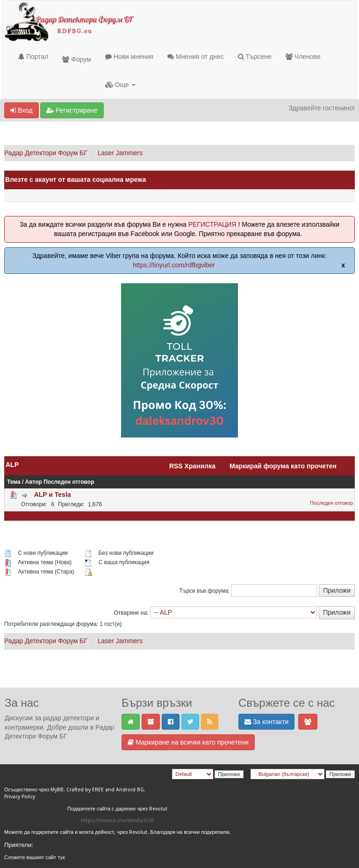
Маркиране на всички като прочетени (188, 742)
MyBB (57, 790)
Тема (14, 482)
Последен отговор (69, 482)
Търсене (255, 57)
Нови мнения (129, 57)
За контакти (266, 722)
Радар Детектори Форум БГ (46, 153)
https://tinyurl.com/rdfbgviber (174, 265)
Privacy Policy (20, 797)
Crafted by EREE (85, 790)
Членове (303, 57)
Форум (76, 59)
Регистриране (72, 110)
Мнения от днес (196, 57)
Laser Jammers (120, 153)
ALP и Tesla (53, 495)
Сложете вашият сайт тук (35, 857)
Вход (22, 110)
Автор (34, 482)
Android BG (130, 790)
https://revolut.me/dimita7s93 (118, 821)
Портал (33, 57)
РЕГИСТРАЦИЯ (212, 224)
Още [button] (120, 85)
